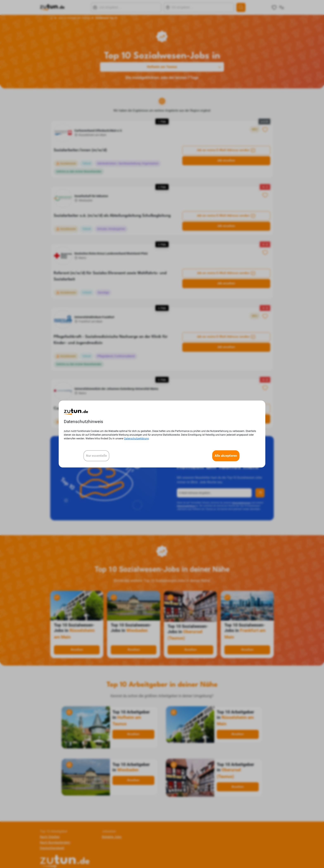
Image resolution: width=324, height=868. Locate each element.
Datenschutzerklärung (136, 439)
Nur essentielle (96, 456)
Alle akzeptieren (226, 456)
